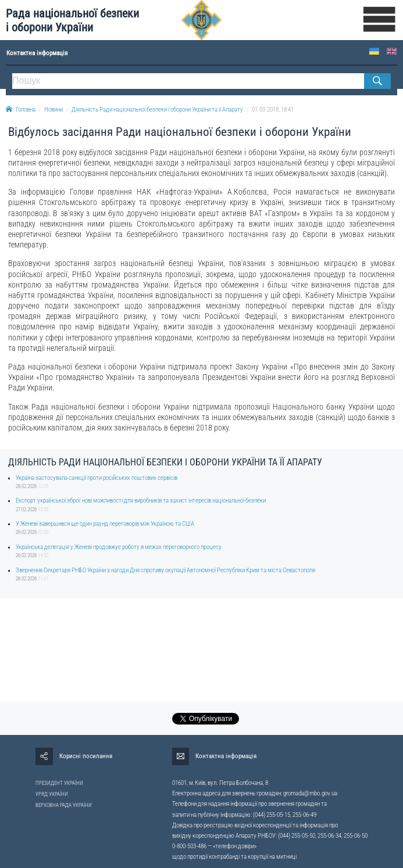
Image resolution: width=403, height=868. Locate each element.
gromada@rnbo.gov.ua (310, 793)
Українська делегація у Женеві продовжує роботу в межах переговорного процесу (119, 547)
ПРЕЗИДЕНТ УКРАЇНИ (59, 783)
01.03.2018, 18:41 (273, 110)
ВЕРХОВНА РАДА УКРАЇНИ (64, 805)
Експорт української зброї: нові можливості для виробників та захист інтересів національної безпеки (141, 501)
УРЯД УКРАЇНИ (52, 794)
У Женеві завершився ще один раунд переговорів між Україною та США (105, 524)
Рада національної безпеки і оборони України (72, 20)
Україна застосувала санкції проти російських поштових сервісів (97, 478)
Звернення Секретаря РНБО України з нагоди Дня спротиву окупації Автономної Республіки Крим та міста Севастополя (165, 570)
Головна (21, 110)
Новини (54, 110)
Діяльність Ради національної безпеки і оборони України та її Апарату (157, 110)
